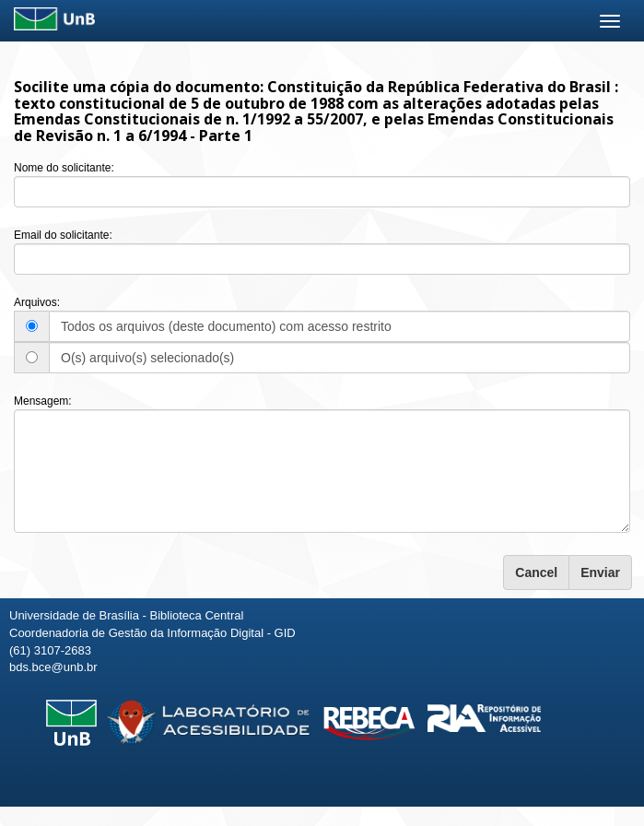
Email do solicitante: (63, 235)
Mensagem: (43, 401)
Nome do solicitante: (64, 168)
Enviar (600, 572)
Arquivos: (37, 302)
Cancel (536, 572)
